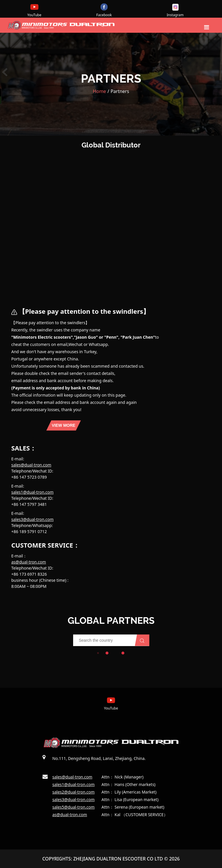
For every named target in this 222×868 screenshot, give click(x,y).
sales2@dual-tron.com (73, 792)
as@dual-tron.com (29, 562)
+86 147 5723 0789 (29, 477)
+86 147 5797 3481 (29, 504)
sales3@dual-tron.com (32, 519)
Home (99, 91)
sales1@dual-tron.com (32, 492)
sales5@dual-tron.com (73, 807)
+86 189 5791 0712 (29, 531)
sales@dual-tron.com (31, 465)
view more (64, 425)
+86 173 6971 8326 (29, 574)
